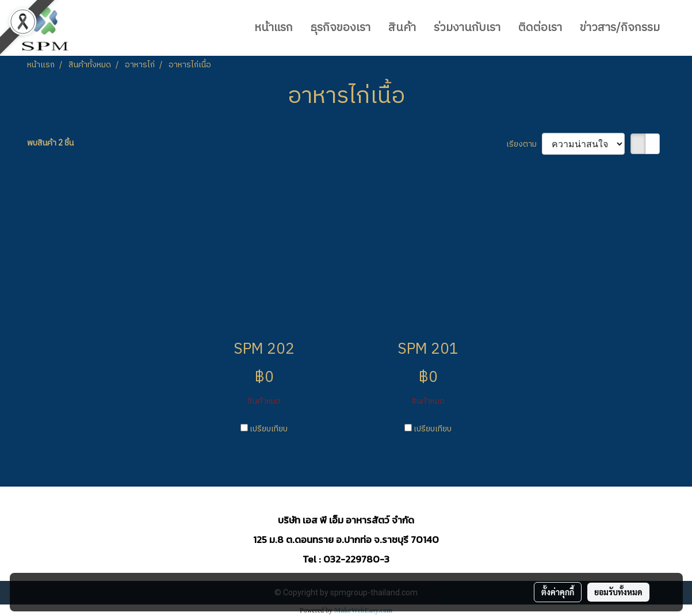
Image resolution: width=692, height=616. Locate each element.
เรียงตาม (524, 144)
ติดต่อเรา (540, 28)
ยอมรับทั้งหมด (618, 592)
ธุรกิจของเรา (341, 28)
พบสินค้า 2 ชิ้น (50, 143)
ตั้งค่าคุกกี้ (558, 592)
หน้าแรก (274, 28)
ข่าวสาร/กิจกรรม (620, 28)
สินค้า (402, 28)
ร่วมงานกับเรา (467, 28)
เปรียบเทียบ (269, 429)
